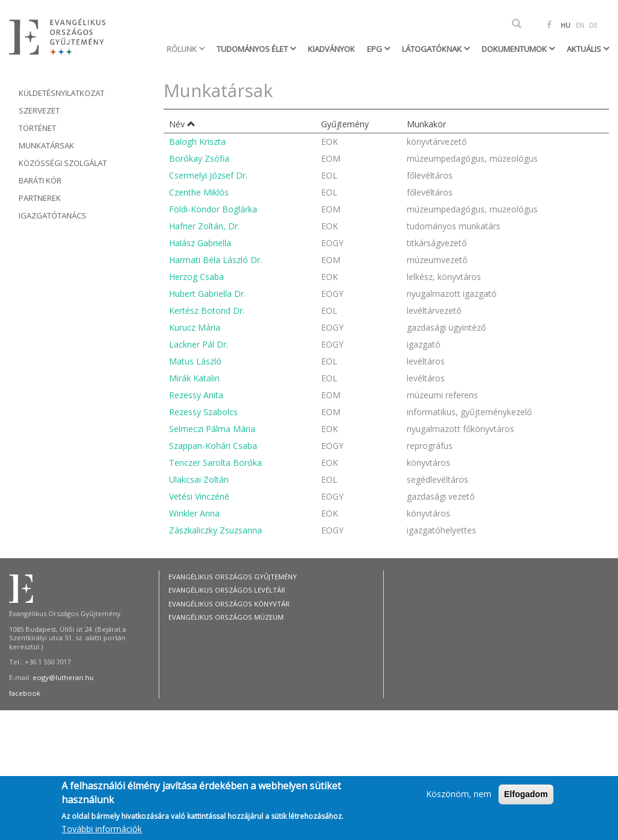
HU (565, 25)
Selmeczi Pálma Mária (212, 429)
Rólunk (183, 49)
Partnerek (40, 198)
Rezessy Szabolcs (203, 412)
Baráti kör (40, 180)
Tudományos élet (253, 49)
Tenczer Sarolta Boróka (215, 463)
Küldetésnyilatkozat (62, 93)
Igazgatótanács (53, 215)
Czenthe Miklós (199, 192)
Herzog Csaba (196, 277)
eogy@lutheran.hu (63, 677)
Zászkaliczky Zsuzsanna (215, 530)
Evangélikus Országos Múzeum (226, 617)
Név (182, 124)
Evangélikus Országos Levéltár (227, 590)
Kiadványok (331, 49)
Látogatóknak (433, 49)
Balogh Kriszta (197, 142)
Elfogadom (526, 800)
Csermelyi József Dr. (208, 175)
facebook (25, 693)
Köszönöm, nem (459, 799)
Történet (37, 128)
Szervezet (39, 110)
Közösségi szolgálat (63, 163)
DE (593, 25)
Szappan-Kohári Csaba (213, 446)
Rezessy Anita (196, 395)
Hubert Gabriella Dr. (207, 294)
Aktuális (585, 49)
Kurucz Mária (195, 327)
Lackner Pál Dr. (199, 344)
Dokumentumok (515, 49)
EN (580, 25)
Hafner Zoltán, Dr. (204, 226)
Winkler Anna (194, 513)
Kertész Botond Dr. (207, 310)
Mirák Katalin (194, 378)
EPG (375, 49)
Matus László (195, 361)
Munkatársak (46, 145)
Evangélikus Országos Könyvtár (229, 604)
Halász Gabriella (200, 243)
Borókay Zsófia (199, 158)
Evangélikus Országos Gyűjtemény (233, 577)
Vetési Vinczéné (199, 496)
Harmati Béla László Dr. (215, 260)
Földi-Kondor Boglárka (213, 209)
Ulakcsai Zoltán (199, 479)
